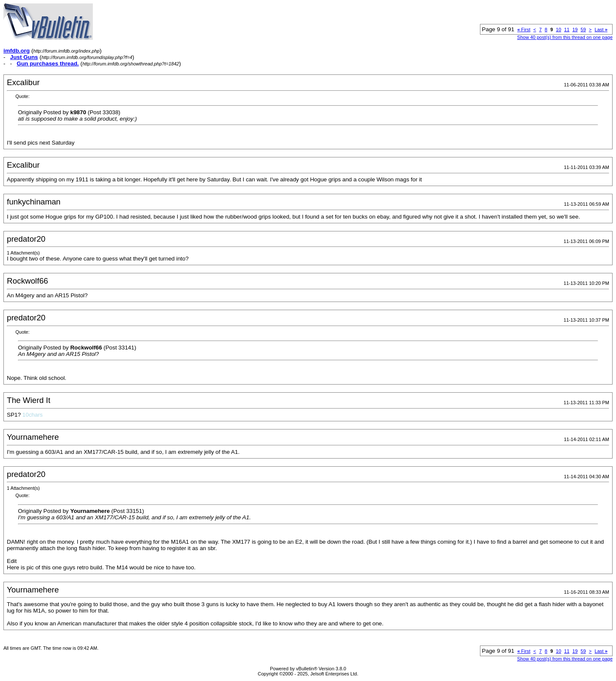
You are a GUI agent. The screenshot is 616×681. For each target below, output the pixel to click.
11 (567, 30)
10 (559, 30)
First (524, 30)
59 (583, 30)
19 (575, 30)
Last (601, 30)
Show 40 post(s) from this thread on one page (565, 37)
